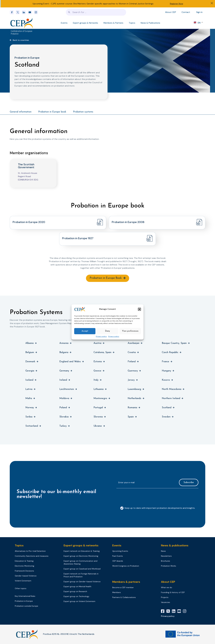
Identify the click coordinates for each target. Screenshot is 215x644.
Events (64, 23)
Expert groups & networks (81, 546)
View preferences (130, 331)
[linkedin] (25, 12)
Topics (132, 23)
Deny (107, 331)
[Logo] (22, 23)
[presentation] (137, 496)
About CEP (171, 12)
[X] (169, 612)
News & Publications (150, 23)
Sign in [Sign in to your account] (199, 12)
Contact (186, 12)
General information (21, 112)
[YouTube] (180, 612)
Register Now (176, 4)
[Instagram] (186, 612)
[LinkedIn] (175, 612)
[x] (19, 12)
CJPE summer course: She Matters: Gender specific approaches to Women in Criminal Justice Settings (102, 4)
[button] (139, 309)
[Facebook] (13, 12)
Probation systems (83, 112)
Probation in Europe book (52, 112)
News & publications (175, 546)
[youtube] (31, 12)
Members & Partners (113, 23)
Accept (85, 331)
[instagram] (37, 12)
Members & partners (126, 582)
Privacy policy (101, 337)
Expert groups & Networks (85, 23)
